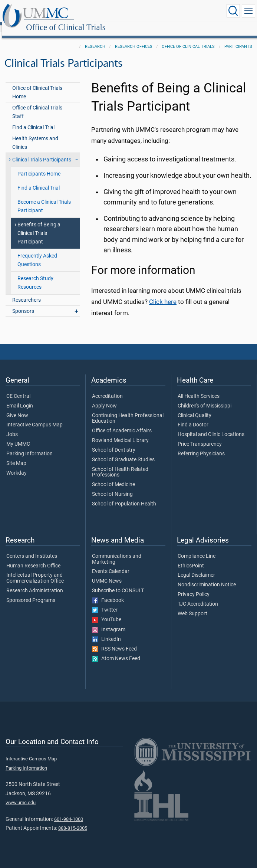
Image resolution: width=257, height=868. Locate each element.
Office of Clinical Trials (138, 12)
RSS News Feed (114, 641)
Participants (238, 38)
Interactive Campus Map (34, 417)
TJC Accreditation (198, 596)
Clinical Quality (195, 407)
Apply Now (104, 398)
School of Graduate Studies (123, 452)
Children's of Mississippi (205, 398)
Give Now (17, 407)
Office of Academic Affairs (122, 423)
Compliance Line (197, 548)
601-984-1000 (69, 811)
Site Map (16, 455)
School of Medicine (113, 476)
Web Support (192, 606)
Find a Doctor (193, 417)
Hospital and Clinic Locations (211, 426)
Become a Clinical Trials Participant (44, 198)
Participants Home (39, 166)
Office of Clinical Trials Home (37, 84)
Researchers (27, 292)
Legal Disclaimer (196, 567)
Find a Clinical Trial (33, 119)
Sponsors (23, 303)
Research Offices (134, 38)
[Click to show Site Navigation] (248, 11)
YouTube (107, 612)
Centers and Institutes (32, 548)
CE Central (18, 388)
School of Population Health (124, 496)
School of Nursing (112, 486)
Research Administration (35, 583)
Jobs (12, 426)
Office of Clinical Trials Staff (37, 104)
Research (95, 38)
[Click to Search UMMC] (233, 11)
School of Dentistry (114, 442)
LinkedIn (106, 631)
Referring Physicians (201, 446)
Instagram (109, 622)
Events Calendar (111, 563)
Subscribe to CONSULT (118, 583)
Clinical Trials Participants (42, 152)
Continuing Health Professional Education (128, 410)
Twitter (105, 602)
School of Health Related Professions (120, 464)
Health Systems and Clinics (35, 135)
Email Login (20, 398)
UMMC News (107, 573)
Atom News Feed (116, 651)
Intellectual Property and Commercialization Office (35, 570)
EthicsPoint (191, 558)
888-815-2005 (73, 820)
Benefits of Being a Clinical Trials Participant (39, 225)
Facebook (108, 592)
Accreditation (107, 388)
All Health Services (199, 388)
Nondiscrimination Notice (207, 577)
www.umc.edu (21, 794)
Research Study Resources (35, 275)
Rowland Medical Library (120, 432)
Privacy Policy (194, 586)
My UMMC (18, 436)
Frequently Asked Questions (37, 252)
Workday (17, 465)
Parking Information (29, 446)
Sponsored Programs (31, 592)
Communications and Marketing (117, 551)
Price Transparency (200, 436)
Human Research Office (33, 558)
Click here (163, 294)
